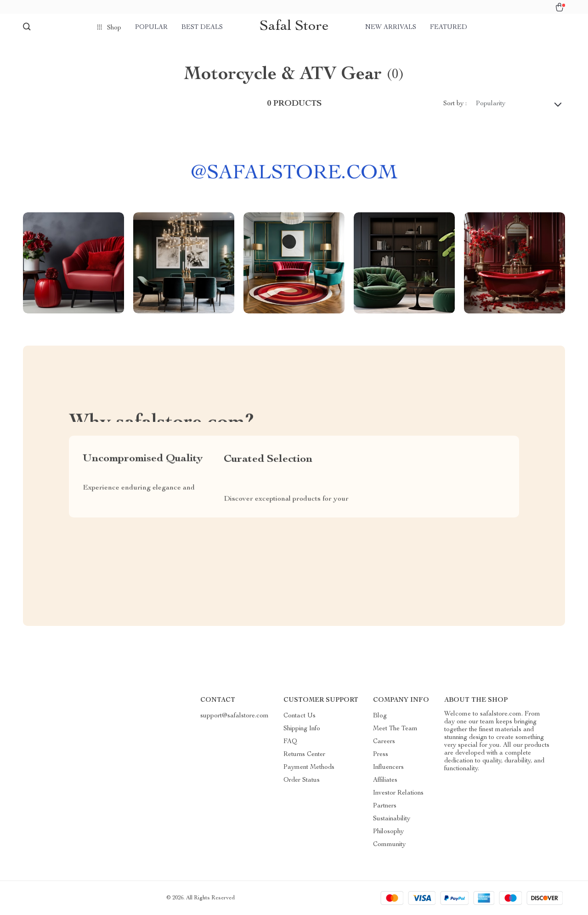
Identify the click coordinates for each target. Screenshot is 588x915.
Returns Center (304, 755)
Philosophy (388, 832)
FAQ (290, 742)
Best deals (202, 28)
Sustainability (392, 819)
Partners (385, 806)
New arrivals (391, 28)
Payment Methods (309, 767)
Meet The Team (395, 729)
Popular (151, 28)
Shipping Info (302, 729)
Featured (449, 28)
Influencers (388, 767)
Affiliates (385, 780)
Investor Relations (398, 793)
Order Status (302, 780)
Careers (384, 742)
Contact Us (300, 716)
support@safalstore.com (235, 716)
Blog (380, 716)
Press (381, 755)
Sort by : (455, 104)
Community (389, 845)
